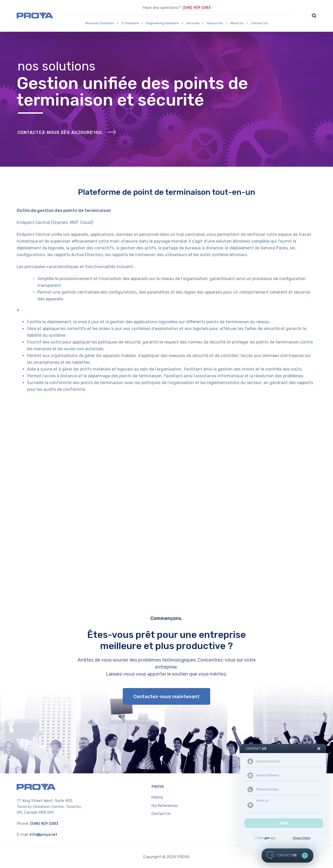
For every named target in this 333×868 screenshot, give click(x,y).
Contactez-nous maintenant (166, 697)
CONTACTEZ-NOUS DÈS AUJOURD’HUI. (60, 132)
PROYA (158, 787)
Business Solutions (102, 23)
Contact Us (259, 23)
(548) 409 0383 (197, 8)
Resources (217, 23)
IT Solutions (133, 23)
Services (195, 23)
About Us (239, 23)
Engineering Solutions (165, 23)
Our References (165, 806)
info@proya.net (43, 834)
